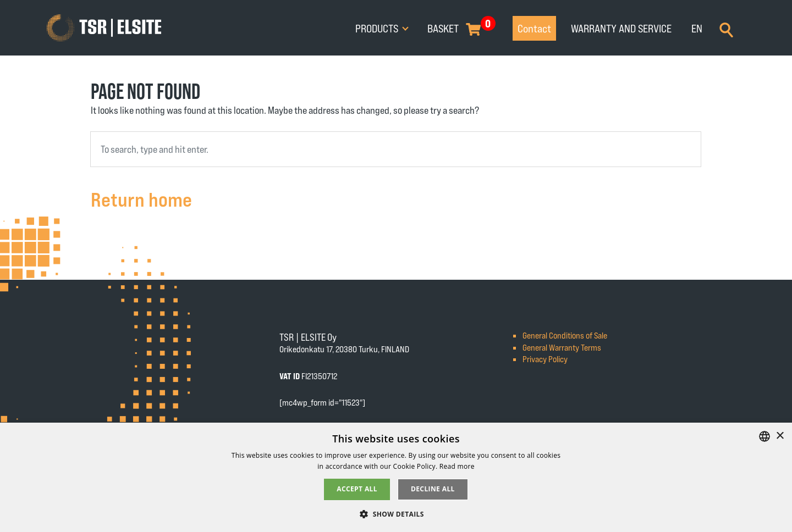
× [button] (780, 436)
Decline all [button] (433, 489)
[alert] (396, 477)
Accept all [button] (357, 489)
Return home (141, 199)
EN (697, 28)
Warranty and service (621, 28)
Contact (534, 28)
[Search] (726, 29)
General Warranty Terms (562, 347)
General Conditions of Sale (565, 335)
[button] (396, 514)
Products (378, 28)
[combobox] (396, 149)
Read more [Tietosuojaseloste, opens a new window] (457, 466)
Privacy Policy (545, 359)
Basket (443, 28)
